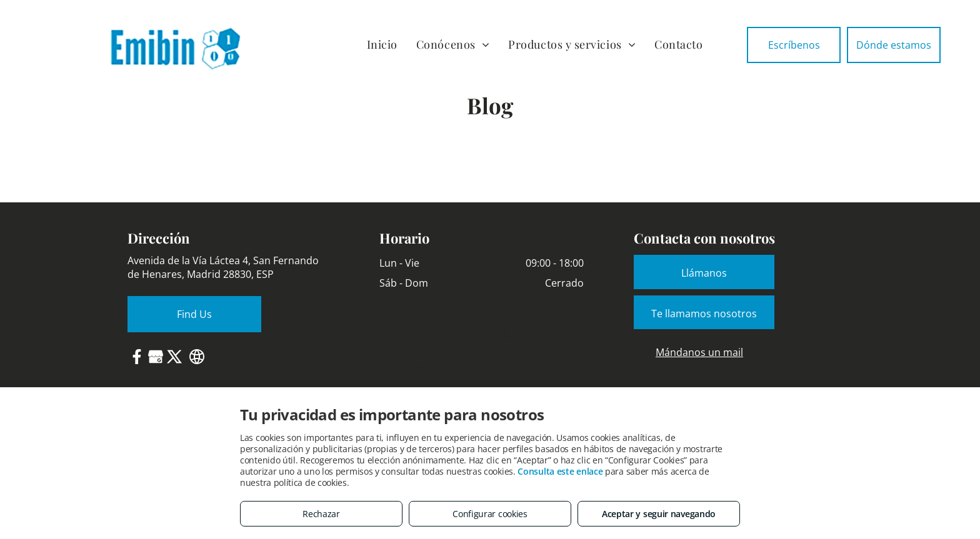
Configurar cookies (490, 514)
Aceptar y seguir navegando (659, 514)
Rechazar (321, 514)
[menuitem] (382, 45)
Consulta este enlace (560, 471)
